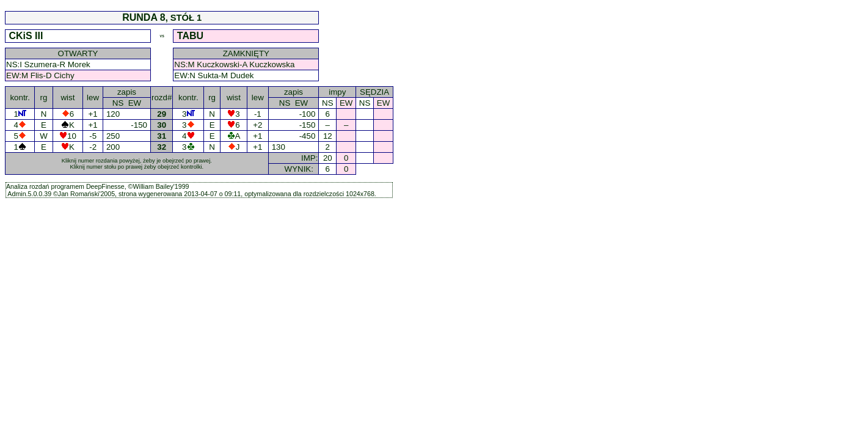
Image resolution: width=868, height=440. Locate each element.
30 (162, 125)
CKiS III (26, 36)
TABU (191, 36)
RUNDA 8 (144, 17)
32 (162, 147)
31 (162, 136)
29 (162, 114)
